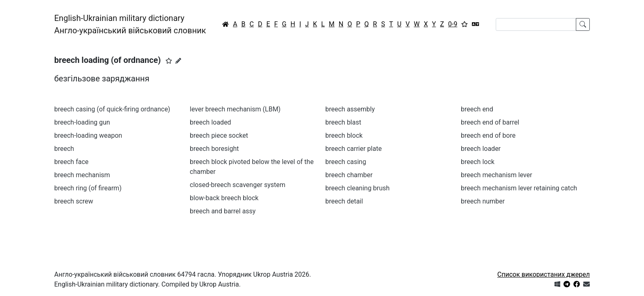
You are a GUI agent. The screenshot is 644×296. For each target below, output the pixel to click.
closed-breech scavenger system (238, 185)
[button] (169, 61)
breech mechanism (82, 175)
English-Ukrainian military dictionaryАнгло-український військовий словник (130, 24)
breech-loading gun (82, 122)
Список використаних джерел (544, 274)
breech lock (478, 162)
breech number (483, 201)
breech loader (481, 149)
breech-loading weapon (88, 135)
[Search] (536, 24)
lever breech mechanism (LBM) (235, 109)
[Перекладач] (476, 24)
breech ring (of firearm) (88, 188)
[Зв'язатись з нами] (586, 284)
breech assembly (350, 109)
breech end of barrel (490, 122)
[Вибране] (465, 24)
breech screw (74, 201)
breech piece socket (219, 135)
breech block (344, 135)
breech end (477, 109)
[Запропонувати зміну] (178, 61)
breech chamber (349, 175)
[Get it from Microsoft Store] (557, 284)
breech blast (343, 122)
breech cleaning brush (358, 188)
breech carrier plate (353, 149)
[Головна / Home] (225, 24)
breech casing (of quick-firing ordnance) (112, 109)
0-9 (453, 24)
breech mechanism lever (497, 175)
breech (64, 149)
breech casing (346, 162)
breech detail (344, 201)
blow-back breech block (224, 198)
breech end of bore (488, 135)
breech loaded (210, 122)
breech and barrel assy (223, 211)
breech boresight (214, 149)
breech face (71, 162)
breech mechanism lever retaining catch (519, 188)
